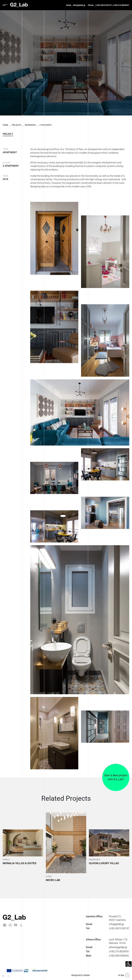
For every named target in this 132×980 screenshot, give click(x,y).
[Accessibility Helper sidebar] (129, 964)
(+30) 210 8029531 (121, 5)
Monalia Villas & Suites (20, 863)
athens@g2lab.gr (118, 947)
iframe (86, 975)
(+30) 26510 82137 (104, 5)
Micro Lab (53, 880)
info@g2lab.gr (79, 5)
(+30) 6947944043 (119, 956)
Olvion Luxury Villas (104, 863)
